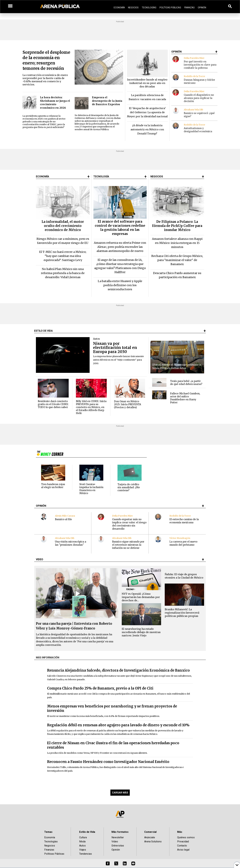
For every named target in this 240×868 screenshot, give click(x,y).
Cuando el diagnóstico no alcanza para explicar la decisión (199, 98)
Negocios (133, 8)
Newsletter (118, 837)
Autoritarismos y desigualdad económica (198, 130)
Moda (82, 842)
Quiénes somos (186, 837)
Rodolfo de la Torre (194, 76)
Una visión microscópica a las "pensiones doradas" (71, 543)
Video (115, 842)
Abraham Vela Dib (193, 110)
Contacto (182, 846)
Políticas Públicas (170, 8)
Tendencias (86, 854)
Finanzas (189, 8)
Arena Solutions (153, 842)
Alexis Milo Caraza (65, 516)
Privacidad (183, 842)
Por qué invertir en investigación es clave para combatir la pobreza (200, 65)
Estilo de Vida (87, 832)
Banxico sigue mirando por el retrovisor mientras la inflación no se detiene (128, 545)
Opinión (202, 8)
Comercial (150, 832)
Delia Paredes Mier (194, 58)
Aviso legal (183, 850)
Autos (82, 846)
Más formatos (120, 832)
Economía (119, 8)
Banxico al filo (63, 519)
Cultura (83, 837)
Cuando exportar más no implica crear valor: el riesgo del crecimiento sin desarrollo (129, 524)
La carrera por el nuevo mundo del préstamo (183, 543)
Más (180, 832)
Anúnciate (150, 837)
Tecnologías (149, 8)
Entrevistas (118, 846)
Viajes (83, 850)
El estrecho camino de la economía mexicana (184, 521)
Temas (48, 832)
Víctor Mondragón (180, 538)
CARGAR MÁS (120, 793)
